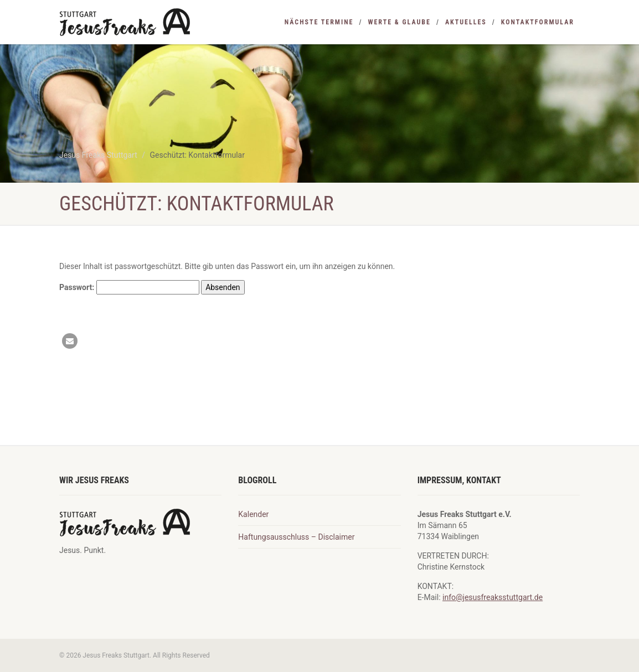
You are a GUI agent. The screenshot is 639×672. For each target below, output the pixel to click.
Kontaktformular (538, 22)
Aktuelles (466, 22)
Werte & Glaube (399, 22)
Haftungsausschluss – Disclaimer (296, 537)
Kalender (253, 514)
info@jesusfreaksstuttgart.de (493, 597)
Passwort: (129, 287)
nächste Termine (319, 22)
